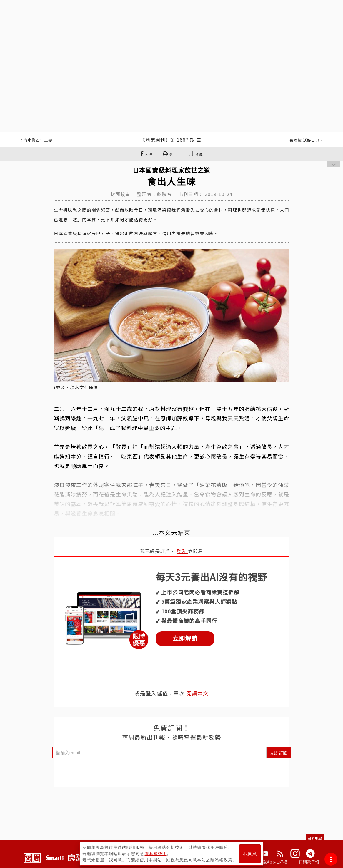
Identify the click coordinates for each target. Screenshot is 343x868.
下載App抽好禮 (273, 862)
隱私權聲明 (156, 854)
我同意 (250, 854)
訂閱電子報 (309, 862)
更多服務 (315, 838)
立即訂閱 (279, 753)
